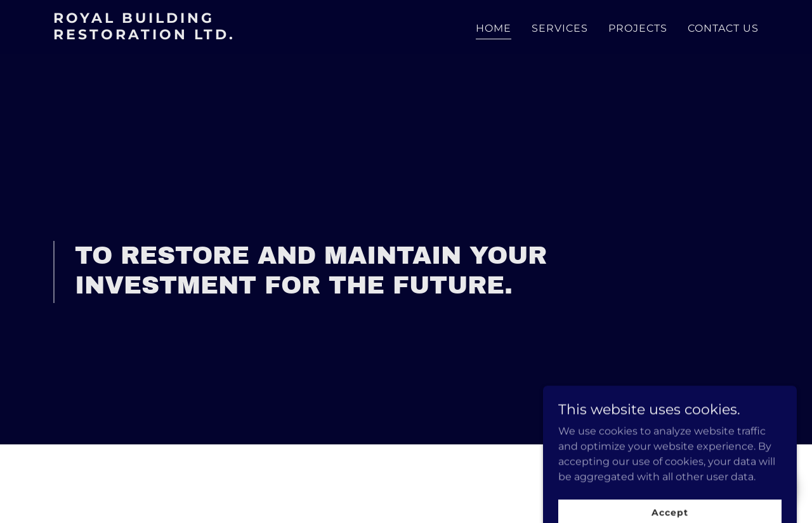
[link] (177, 36)
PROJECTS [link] (638, 28)
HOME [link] (494, 28)
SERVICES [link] (560, 28)
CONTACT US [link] (723, 28)
